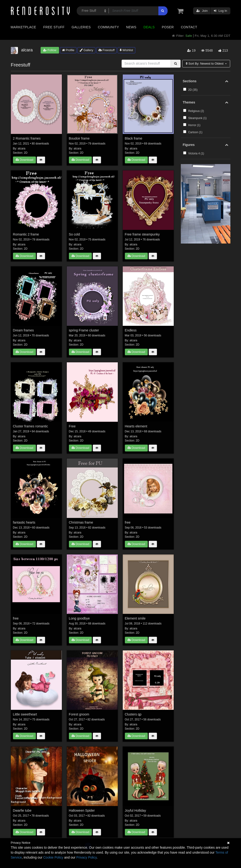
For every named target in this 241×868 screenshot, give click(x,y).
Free (72, 426)
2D (26, 153)
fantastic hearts (24, 522)
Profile (68, 50)
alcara (21, 149)
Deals (149, 27)
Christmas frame (81, 522)
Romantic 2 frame (26, 234)
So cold (74, 234)
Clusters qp (133, 714)
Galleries (81, 27)
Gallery (86, 50)
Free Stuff (54, 27)
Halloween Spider (82, 810)
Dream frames (23, 330)
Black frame (134, 138)
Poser (168, 27)
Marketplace (23, 27)
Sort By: (205, 64)
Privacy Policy (86, 857)
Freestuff (107, 50)
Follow (50, 50)
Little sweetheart (25, 714)
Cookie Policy (53, 857)
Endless (131, 330)
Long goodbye (79, 618)
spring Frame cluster (84, 330)
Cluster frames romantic (31, 426)
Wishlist (126, 50)
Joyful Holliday (135, 810)
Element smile (135, 618)
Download (24, 160)
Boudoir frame (79, 138)
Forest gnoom (79, 714)
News (131, 27)
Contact (189, 27)
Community (109, 27)
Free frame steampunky (142, 234)
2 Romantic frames (27, 138)
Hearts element (136, 426)
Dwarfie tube (22, 810)
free (128, 522)
